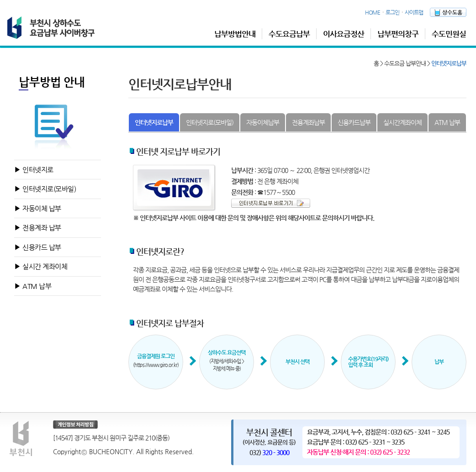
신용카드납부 (354, 122)
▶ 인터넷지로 (34, 170)
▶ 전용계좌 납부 (38, 228)
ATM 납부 (447, 122)
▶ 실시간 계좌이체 (41, 266)
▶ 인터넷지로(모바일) (45, 189)
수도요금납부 (289, 34)
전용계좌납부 (308, 122)
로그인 (392, 12)
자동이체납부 (263, 122)
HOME (373, 12)
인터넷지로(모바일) (210, 122)
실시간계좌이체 (402, 122)
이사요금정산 (344, 34)
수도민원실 (449, 34)
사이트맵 (414, 12)
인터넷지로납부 (154, 122)
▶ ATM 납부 (33, 286)
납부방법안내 (235, 34)
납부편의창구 (398, 34)
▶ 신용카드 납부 (38, 247)
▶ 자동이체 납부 (38, 208)
